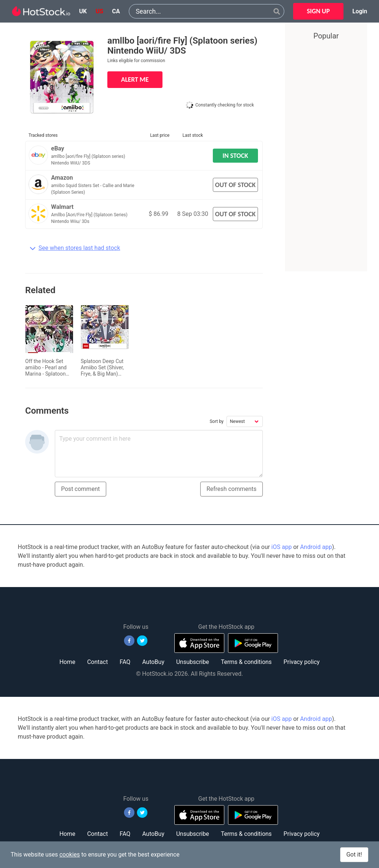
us (99, 11)
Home (67, 662)
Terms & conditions (246, 662)
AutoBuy (153, 662)
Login (360, 11)
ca (116, 11)
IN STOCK (235, 156)
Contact (97, 662)
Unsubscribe (193, 662)
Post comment (81, 489)
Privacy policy (302, 662)
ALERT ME (135, 79)
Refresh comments (232, 489)
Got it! (354, 855)
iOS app (281, 547)
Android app (316, 547)
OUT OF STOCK (235, 185)
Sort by (217, 421)
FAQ (125, 662)
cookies (69, 855)
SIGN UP (318, 11)
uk (83, 11)
